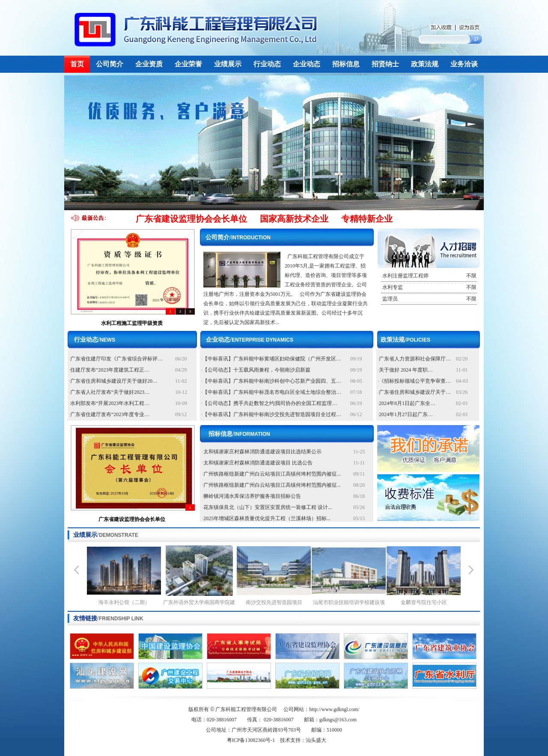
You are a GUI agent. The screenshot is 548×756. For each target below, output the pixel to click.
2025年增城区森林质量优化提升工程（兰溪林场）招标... (267, 518)
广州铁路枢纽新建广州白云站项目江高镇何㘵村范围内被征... (272, 474)
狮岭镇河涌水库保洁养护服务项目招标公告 (252, 496)
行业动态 (267, 64)
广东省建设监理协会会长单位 (132, 519)
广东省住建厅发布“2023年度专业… (110, 414)
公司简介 (110, 64)
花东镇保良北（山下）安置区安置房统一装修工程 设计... (268, 507)
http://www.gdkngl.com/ (334, 709)
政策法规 (425, 64)
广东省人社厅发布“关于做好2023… (110, 392)
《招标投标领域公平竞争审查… (415, 381)
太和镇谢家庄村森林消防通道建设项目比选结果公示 (262, 452)
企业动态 (307, 64)
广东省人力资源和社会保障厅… (415, 359)
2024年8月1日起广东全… (407, 403)
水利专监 (429, 287)
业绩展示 (228, 64)
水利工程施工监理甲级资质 (132, 323)
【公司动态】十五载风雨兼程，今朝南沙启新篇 (256, 370)
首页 (77, 64)
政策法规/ (405, 340)
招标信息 (346, 64)
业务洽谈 (464, 64)
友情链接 (108, 618)
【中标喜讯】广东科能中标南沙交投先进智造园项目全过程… (272, 414)
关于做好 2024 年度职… (406, 370)
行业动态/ (95, 340)
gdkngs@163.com (338, 720)
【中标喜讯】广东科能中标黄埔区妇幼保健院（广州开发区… (272, 359)
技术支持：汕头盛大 (303, 740)
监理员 (429, 299)
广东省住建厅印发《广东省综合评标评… (116, 359)
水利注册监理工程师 (429, 276)
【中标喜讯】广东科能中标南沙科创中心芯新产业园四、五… (272, 381)
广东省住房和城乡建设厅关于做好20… (114, 381)
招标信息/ (239, 434)
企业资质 (149, 64)
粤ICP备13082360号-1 (251, 740)
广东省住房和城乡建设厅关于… (415, 392)
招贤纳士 (385, 64)
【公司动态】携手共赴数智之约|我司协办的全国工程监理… (270, 403)
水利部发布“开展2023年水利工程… (110, 403)
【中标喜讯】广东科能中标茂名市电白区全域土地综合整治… (272, 392)
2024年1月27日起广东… (406, 414)
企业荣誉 (188, 64)
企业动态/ (250, 340)
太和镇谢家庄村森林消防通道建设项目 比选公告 (258, 463)
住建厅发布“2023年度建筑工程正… (110, 370)
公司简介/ (238, 237)
